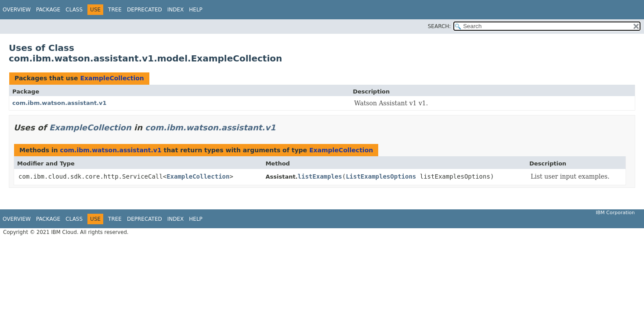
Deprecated (145, 10)
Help (196, 10)
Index (176, 10)
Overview (17, 10)
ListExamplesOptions (381, 176)
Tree (115, 10)
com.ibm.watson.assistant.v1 (60, 103)
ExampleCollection (112, 78)
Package (48, 10)
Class (74, 10)
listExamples (320, 176)
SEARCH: (440, 26)
